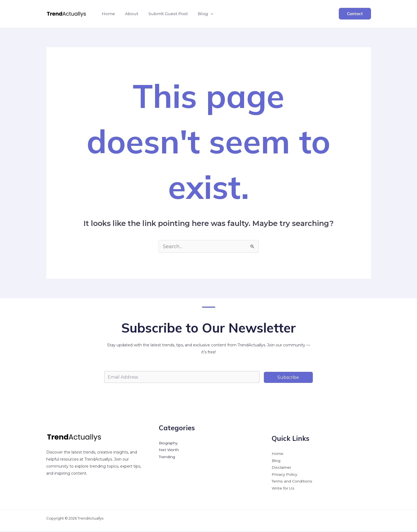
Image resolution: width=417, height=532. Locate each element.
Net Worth (169, 451)
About (130, 14)
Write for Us (283, 489)
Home (108, 14)
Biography (168, 444)
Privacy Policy (285, 475)
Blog (201, 14)
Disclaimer (282, 468)
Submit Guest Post (165, 14)
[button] (206, 14)
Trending (167, 458)
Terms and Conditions (292, 482)
